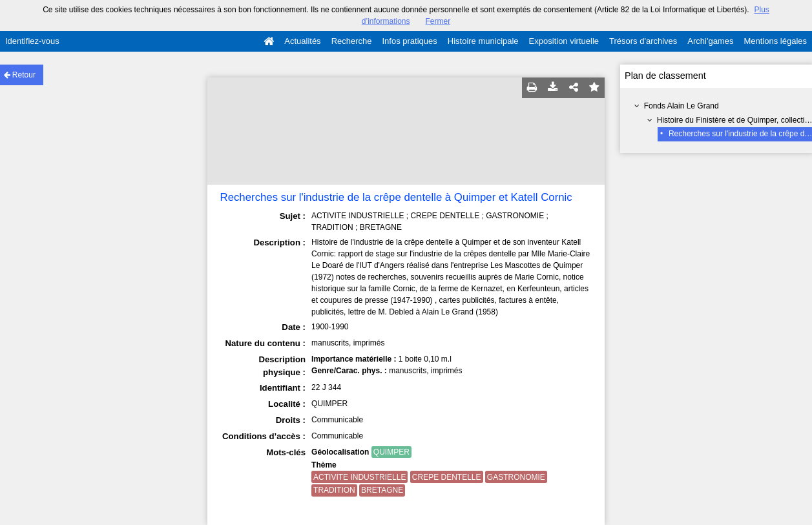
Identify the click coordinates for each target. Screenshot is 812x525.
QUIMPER (391, 452)
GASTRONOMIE (516, 477)
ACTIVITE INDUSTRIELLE (359, 477)
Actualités (302, 41)
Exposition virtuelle (564, 41)
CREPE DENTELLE (447, 477)
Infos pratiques (410, 41)
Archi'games (710, 41)
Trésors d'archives (643, 41)
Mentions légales (775, 41)
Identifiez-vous (32, 41)
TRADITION (334, 490)
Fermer (438, 21)
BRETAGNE (382, 490)
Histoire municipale (483, 41)
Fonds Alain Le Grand (682, 106)
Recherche (352, 41)
